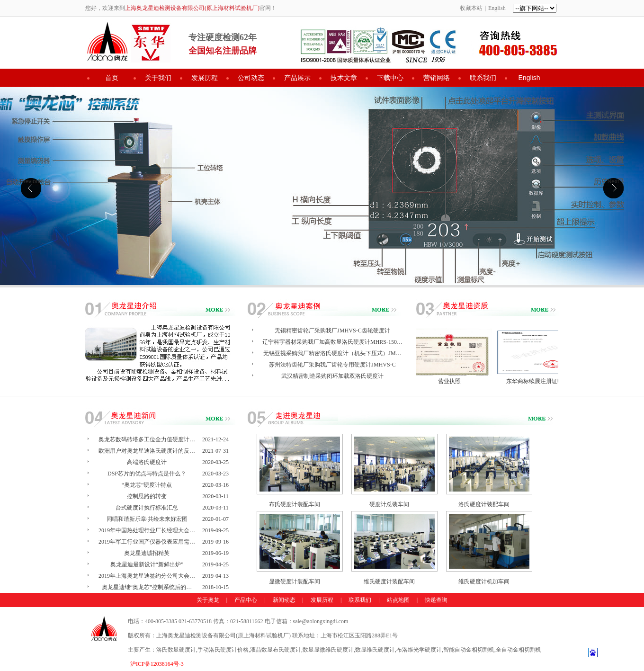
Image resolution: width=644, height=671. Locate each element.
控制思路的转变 (147, 496)
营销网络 (437, 78)
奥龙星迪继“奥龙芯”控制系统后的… (147, 587)
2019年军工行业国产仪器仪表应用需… (147, 542)
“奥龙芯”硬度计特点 (147, 485)
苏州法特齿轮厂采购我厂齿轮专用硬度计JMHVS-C (332, 365)
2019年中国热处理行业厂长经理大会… (147, 530)
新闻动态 (284, 600)
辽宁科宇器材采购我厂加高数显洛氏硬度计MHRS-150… (332, 342)
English (497, 8)
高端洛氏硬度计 (147, 462)
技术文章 (344, 78)
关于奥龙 (208, 600)
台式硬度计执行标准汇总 (147, 508)
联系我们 (483, 78)
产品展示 (297, 78)
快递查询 (436, 600)
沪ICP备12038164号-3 (157, 664)
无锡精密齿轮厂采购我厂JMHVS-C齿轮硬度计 (332, 331)
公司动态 (251, 78)
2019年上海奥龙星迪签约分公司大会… (147, 576)
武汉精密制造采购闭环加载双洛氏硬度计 (332, 376)
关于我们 (158, 78)
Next (613, 181)
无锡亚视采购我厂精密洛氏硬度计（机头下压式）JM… (332, 353)
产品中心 (246, 600)
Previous (31, 181)
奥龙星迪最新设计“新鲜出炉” (147, 564)
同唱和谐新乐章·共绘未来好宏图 (147, 519)
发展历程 (205, 78)
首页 (112, 78)
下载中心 (390, 78)
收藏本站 (471, 8)
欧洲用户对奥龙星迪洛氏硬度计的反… (147, 451)
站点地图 (398, 600)
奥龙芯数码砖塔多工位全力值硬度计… (147, 439)
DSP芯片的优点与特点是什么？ (147, 474)
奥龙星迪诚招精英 (147, 553)
